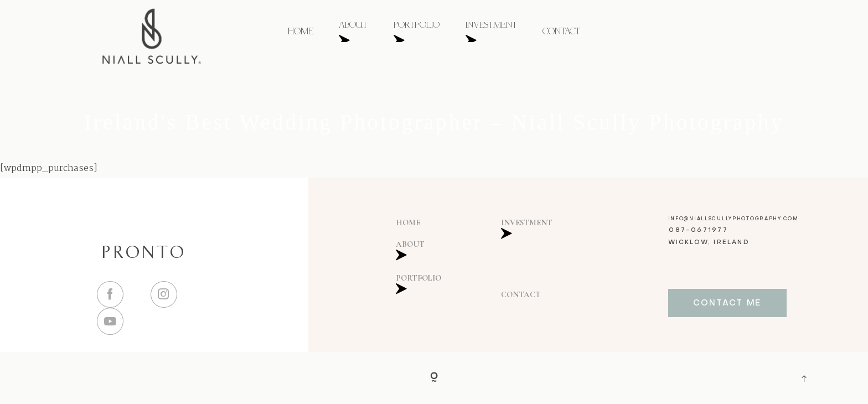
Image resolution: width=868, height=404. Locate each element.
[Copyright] (434, 378)
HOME (301, 32)
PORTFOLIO (417, 32)
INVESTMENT (491, 32)
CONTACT (561, 32)
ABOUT (353, 32)
